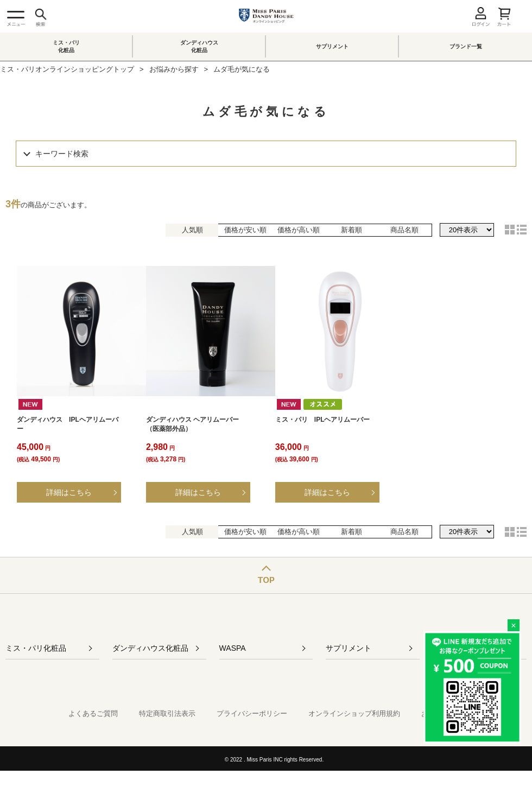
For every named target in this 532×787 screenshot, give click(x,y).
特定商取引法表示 (167, 713)
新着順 (351, 230)
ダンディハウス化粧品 (199, 46)
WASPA (233, 648)
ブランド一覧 (466, 46)
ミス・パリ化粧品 (66, 46)
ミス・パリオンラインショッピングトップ (67, 69)
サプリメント (332, 46)
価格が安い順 (245, 230)
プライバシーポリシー (252, 713)
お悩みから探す (174, 69)
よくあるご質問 (93, 713)
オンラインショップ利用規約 (354, 713)
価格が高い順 (299, 230)
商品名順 (404, 230)
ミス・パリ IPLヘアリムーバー (323, 420)
